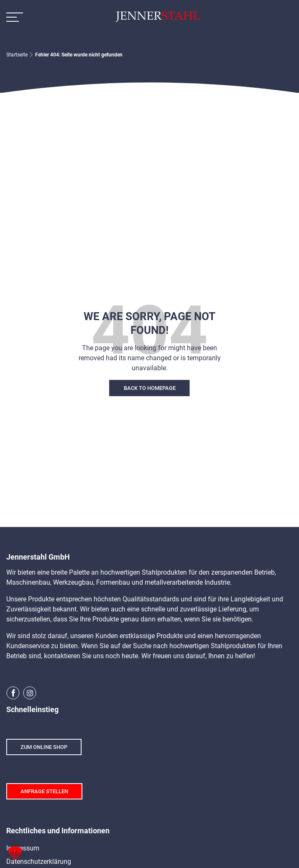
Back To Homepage (150, 388)
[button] (15, 853)
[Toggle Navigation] (15, 17)
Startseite (17, 55)
